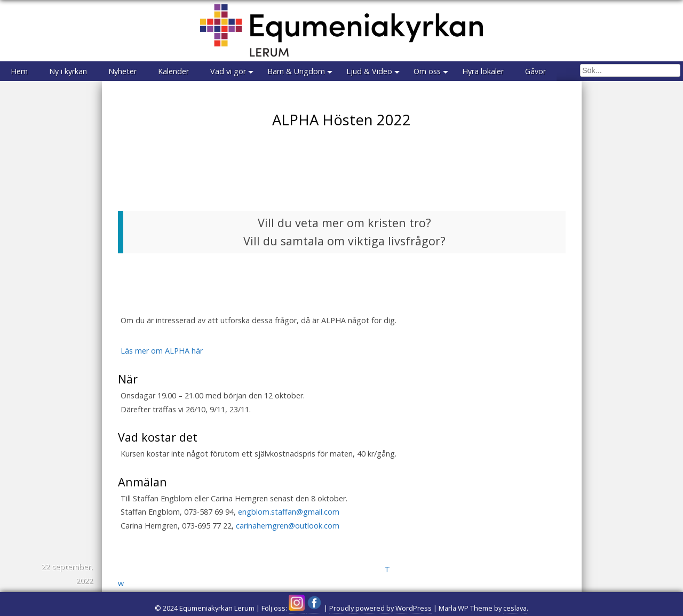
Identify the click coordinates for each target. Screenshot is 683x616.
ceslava (515, 608)
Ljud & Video (369, 71)
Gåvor (535, 71)
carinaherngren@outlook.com (288, 526)
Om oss (427, 71)
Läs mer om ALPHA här (162, 351)
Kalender (173, 71)
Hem (19, 71)
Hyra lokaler (483, 71)
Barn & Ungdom (296, 71)
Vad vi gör (228, 71)
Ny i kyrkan (68, 71)
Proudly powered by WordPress (380, 608)
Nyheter (122, 71)
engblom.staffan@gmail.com (289, 512)
